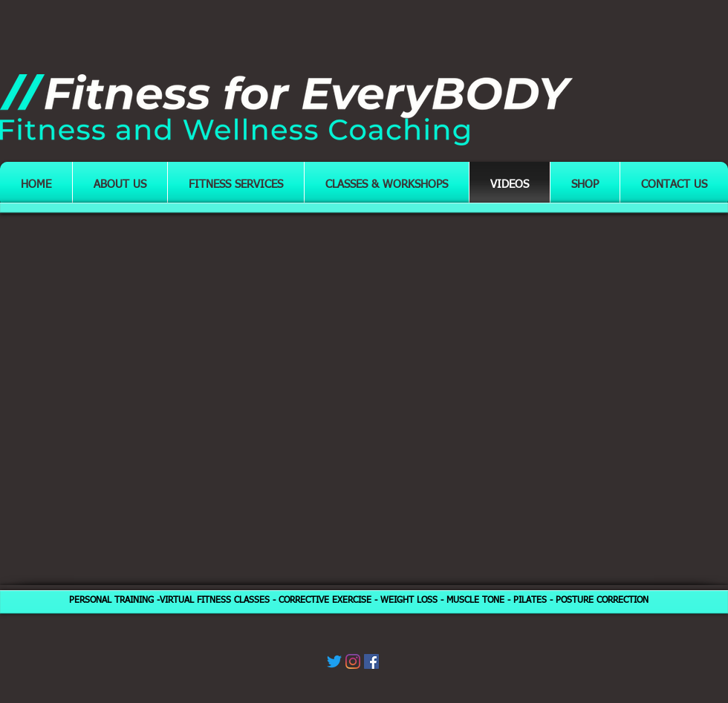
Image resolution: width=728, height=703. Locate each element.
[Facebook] (371, 661)
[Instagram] (353, 661)
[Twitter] (334, 661)
